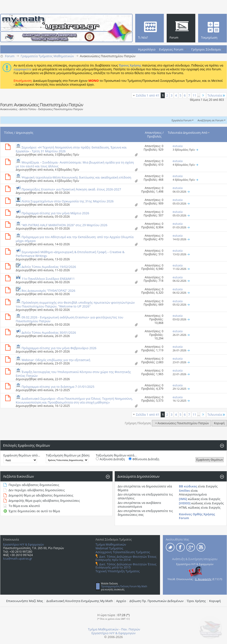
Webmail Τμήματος (109, 548)
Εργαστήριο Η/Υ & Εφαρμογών (23, 544)
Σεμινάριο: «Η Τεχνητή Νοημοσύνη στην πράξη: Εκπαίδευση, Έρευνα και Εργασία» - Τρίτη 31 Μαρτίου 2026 (71, 149)
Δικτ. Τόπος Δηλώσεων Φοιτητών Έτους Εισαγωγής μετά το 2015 (126, 566)
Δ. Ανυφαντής (203, 579)
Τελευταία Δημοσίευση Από (189, 133)
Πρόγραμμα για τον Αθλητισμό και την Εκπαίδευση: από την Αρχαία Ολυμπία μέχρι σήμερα (75, 239)
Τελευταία (217, 95)
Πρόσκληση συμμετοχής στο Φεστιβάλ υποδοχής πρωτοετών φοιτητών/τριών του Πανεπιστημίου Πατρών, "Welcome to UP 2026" (75, 304)
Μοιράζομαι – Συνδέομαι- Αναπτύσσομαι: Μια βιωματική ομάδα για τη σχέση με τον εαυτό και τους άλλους (75, 164)
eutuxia (48, 155)
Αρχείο (121, 601)
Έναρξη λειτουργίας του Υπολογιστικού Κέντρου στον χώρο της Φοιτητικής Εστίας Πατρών (73, 374)
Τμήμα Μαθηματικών (111, 544)
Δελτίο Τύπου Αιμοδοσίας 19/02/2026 (49, 267)
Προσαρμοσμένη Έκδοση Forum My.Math (124, 586)
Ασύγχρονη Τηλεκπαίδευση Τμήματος (123, 552)
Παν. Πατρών (131, 629)
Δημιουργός (25, 133)
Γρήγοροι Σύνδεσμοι (206, 49)
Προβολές (154, 136)
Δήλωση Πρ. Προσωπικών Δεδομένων (157, 601)
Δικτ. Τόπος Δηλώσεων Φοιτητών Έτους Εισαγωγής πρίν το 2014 (126, 558)
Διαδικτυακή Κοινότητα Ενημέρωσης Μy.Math (80, 601)
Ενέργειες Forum (171, 49)
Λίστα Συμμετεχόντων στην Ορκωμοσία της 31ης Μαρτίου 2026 (67, 201)
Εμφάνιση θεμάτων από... (22, 455)
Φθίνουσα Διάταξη (144, 459)
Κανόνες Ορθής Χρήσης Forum (197, 516)
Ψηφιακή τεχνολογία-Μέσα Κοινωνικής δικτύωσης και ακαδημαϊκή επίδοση (76, 177)
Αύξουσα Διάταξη (110, 459)
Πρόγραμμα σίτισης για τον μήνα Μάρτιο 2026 (55, 213)
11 (194, 95)
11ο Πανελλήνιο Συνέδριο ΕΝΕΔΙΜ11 (48, 279)
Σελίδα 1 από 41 (148, 95)
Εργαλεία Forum (182, 120)
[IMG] (183, 499)
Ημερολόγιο (147, 49)
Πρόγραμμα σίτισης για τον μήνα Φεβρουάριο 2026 (59, 348)
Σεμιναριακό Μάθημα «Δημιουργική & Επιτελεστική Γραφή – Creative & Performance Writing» (70, 254)
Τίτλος (9, 133)
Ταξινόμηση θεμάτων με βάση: (68, 455)
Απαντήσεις (153, 133)
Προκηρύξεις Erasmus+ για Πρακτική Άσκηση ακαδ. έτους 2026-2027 (71, 189)
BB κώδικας (188, 486)
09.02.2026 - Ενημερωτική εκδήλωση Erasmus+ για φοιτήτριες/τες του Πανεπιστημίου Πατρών (69, 319)
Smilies (184, 491)
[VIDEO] (185, 503)
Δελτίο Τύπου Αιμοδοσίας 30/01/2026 (49, 332)
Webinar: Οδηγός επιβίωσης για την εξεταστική (56, 360)
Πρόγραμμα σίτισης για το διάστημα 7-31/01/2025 (58, 387)
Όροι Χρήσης (196, 601)
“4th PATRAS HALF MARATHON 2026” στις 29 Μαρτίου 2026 (64, 225)
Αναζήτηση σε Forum (210, 120)
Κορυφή (219, 423)
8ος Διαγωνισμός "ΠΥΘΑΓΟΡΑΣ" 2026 (48, 291)
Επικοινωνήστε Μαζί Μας (25, 601)
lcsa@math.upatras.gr (18, 559)
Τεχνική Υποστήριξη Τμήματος (118, 571)
